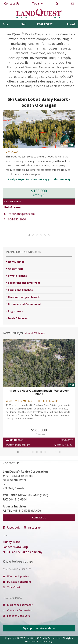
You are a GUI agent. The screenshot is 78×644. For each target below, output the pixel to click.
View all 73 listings (35, 333)
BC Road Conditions (17, 582)
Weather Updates (16, 576)
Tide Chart (12, 587)
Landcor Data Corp (15, 547)
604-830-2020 (15, 219)
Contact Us (12, 3)
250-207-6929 (63, 445)
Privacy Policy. (45, 641)
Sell (24, 24)
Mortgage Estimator (18, 605)
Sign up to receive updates (39, 628)
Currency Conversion (17, 610)
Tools (37, 3)
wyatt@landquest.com (18, 445)
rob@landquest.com (19, 214)
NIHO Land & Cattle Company (23, 552)
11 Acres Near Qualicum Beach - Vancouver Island (39, 392)
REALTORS (45, 24)
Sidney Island (12, 542)
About (71, 24)
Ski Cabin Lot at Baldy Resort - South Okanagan (39, 102)
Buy (5, 24)
